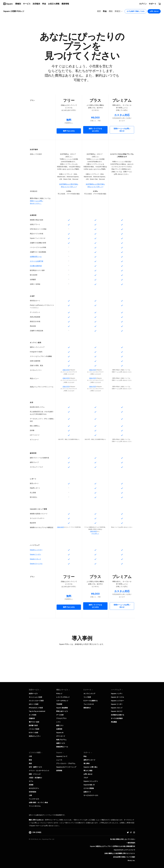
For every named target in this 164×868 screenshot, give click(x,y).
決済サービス (33, 694)
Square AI (60, 733)
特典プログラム (61, 740)
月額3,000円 (60, 527)
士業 (30, 795)
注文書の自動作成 (36, 266)
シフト (58, 722)
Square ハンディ (117, 694)
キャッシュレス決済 (35, 697)
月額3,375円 (66, 370)
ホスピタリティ (34, 788)
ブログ (86, 778)
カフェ (31, 781)
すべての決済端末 (117, 718)
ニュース (59, 760)
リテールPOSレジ (62, 701)
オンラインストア (89, 694)
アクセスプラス (61, 718)
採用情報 (59, 771)
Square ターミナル (117, 697)
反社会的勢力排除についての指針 (124, 857)
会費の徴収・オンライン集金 (38, 802)
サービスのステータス (91, 795)
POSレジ (59, 694)
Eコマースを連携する (91, 701)
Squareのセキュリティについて (124, 850)
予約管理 (59, 704)
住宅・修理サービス (35, 767)
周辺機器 (114, 722)
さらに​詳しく (95, 533)
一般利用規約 (131, 843)
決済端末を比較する (118, 715)
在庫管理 (59, 729)
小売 (30, 756)
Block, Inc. (131, 860)
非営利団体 (33, 792)
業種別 (119, 11)
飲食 (30, 760)
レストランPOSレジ (63, 697)
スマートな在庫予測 (37, 261)
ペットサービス (34, 799)
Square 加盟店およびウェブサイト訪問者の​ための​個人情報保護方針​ (113, 846)
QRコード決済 (34, 704)
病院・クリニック (35, 774)
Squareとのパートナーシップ (66, 767)
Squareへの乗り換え (91, 767)
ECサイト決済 (33, 733)
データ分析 (60, 715)
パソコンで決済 (34, 729)
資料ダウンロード (89, 760)
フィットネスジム (35, 806)
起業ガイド (87, 792)
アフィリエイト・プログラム (66, 763)
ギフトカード (61, 736)
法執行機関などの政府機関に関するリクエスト (120, 853)
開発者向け (87, 708)
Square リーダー (117, 704)
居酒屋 (31, 785)
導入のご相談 (88, 771)
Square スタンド (117, 708)
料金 (85, 756)
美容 (30, 763)
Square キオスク (117, 711)
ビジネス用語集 (89, 788)
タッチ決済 (33, 715)
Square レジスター (117, 701)
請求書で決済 (33, 725)
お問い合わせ (88, 774)
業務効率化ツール (62, 747)
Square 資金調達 (62, 708)
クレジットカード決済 (36, 701)
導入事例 (86, 763)
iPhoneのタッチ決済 (36, 708)
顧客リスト (60, 725)
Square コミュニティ (91, 781)
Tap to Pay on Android (37, 711)
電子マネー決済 (34, 722)
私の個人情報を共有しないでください (123, 839)
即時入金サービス (62, 711)
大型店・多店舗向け (35, 778)
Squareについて (62, 756)
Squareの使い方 (89, 785)
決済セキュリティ (35, 736)
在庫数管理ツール (36, 257)
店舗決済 (32, 718)
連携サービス (61, 743)
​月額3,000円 (93, 531)
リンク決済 (87, 697)
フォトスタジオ (89, 704)
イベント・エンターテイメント (39, 771)
